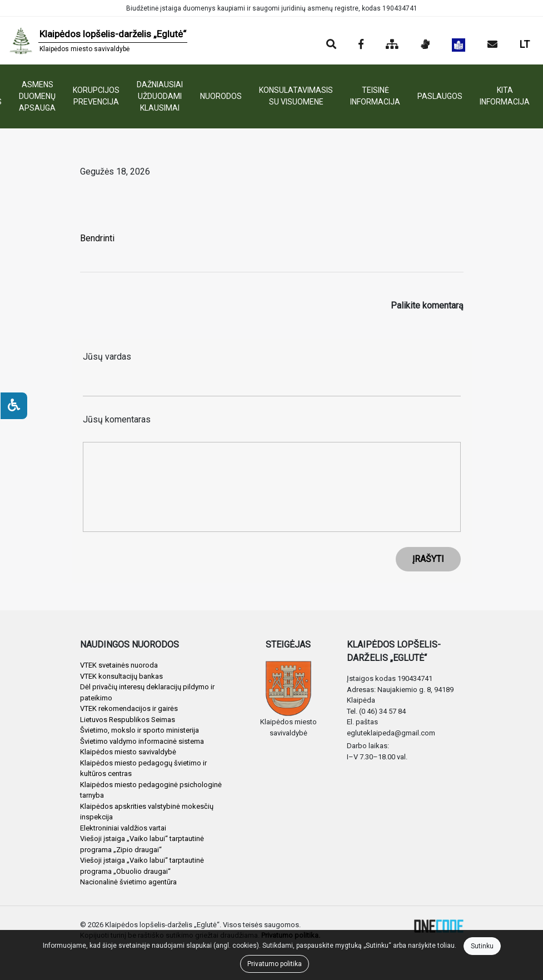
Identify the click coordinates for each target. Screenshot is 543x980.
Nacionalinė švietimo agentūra (128, 882)
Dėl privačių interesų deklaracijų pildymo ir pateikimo (147, 692)
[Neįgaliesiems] (14, 406)
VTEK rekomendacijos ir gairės (129, 708)
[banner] (98, 41)
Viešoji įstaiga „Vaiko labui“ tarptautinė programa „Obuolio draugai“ (142, 866)
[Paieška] (331, 45)
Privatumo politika (275, 964)
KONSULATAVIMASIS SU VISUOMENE (296, 96)
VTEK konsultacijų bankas (121, 676)
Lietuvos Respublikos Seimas (128, 720)
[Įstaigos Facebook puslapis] (361, 45)
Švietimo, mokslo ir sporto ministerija (140, 730)
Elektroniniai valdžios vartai (123, 828)
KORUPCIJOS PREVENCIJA (96, 96)
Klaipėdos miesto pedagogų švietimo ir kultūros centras (143, 768)
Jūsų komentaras (117, 419)
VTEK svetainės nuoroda (119, 665)
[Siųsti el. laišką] (492, 45)
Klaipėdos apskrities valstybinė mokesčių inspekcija (147, 812)
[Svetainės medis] (392, 45)
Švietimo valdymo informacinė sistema (142, 741)
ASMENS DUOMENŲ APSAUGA (37, 96)
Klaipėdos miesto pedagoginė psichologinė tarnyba (151, 790)
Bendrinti (97, 238)
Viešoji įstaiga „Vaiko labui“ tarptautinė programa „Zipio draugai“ (142, 844)
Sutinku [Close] (482, 946)
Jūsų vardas (107, 357)
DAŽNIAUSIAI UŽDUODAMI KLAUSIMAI (160, 96)
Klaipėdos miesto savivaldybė (128, 752)
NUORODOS (221, 96)
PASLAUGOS (440, 96)
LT (525, 44)
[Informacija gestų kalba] (425, 45)
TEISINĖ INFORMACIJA (375, 96)
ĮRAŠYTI (428, 559)
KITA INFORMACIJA (505, 96)
